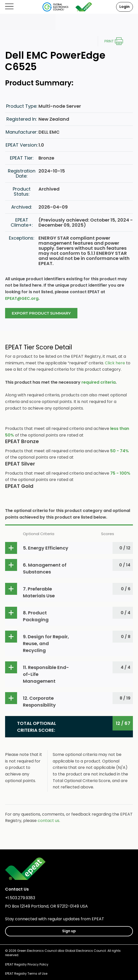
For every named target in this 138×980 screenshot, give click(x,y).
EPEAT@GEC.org (22, 298)
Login (125, 7)
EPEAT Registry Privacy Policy (27, 964)
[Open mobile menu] (9, 7)
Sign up (69, 931)
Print (109, 41)
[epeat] (84, 7)
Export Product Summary (41, 313)
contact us (49, 821)
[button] (69, 548)
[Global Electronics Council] (55, 7)
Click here (115, 363)
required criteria (99, 382)
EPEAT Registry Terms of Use (26, 974)
